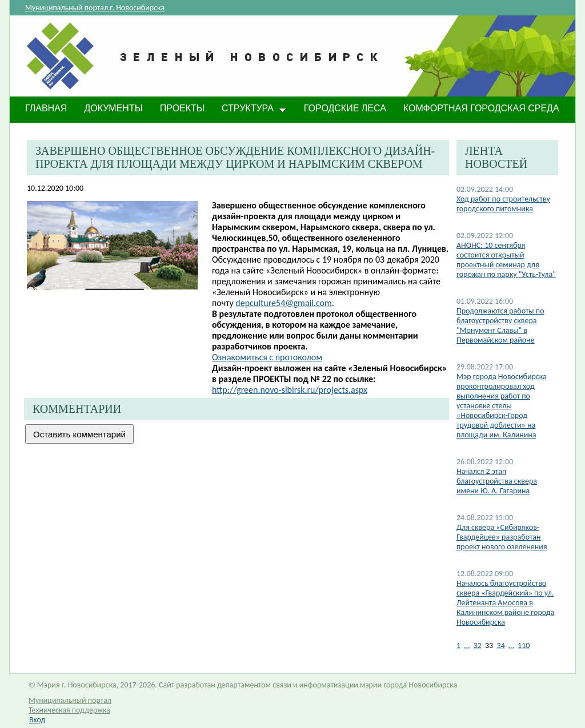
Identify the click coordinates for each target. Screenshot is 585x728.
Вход (37, 720)
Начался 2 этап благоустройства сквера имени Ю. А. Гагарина (497, 481)
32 (477, 645)
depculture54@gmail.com (283, 303)
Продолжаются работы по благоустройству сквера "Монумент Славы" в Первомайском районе (500, 325)
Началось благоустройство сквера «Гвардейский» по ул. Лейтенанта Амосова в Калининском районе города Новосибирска (505, 603)
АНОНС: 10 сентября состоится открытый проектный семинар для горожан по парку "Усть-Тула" (506, 260)
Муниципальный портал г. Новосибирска (95, 8)
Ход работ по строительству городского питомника (503, 204)
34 (501, 645)
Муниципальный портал (70, 700)
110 (524, 645)
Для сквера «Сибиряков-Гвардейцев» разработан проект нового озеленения (502, 537)
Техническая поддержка (69, 710)
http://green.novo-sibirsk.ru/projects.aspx (290, 390)
